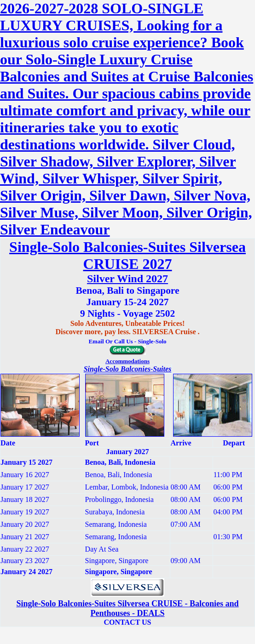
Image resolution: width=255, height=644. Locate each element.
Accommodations (127, 361)
